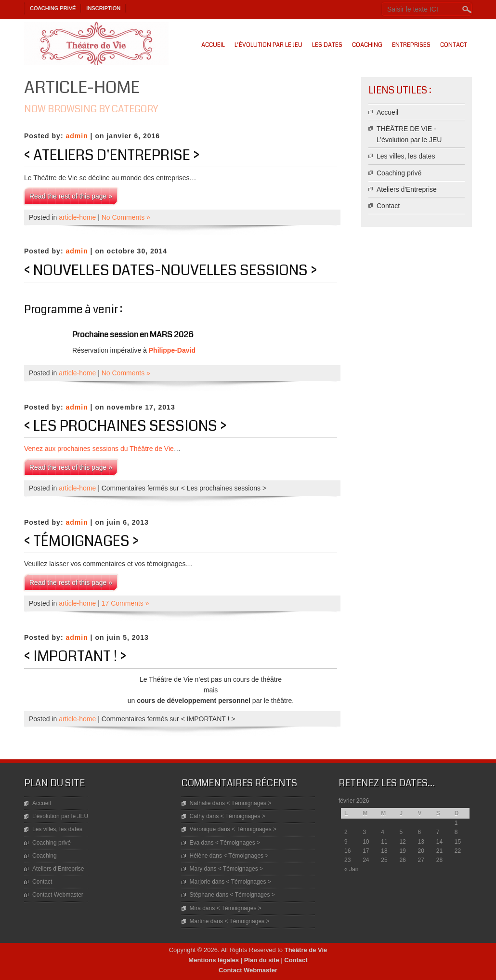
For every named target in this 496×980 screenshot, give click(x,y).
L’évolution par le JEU (268, 45)
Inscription (103, 8)
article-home (77, 217)
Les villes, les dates (406, 156)
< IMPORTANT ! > (75, 656)
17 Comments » (125, 603)
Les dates (327, 45)
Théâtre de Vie (306, 950)
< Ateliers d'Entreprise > (112, 155)
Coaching (367, 45)
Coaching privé (53, 8)
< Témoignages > (81, 541)
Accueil (213, 45)
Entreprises (411, 45)
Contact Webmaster (58, 895)
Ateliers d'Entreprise (407, 189)
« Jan (351, 869)
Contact (454, 45)
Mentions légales (214, 960)
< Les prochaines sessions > (125, 426)
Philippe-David (172, 350)
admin (77, 136)
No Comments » (126, 217)
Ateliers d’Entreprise (58, 869)
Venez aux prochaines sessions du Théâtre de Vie (99, 449)
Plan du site (262, 960)
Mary (196, 869)
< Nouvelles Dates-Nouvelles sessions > (170, 270)
